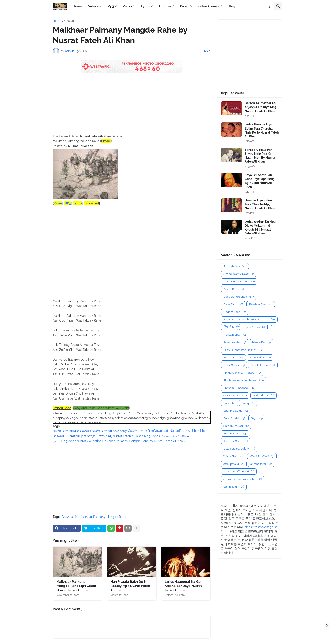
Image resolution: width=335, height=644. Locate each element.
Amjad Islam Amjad (239, 274)
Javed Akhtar (235, 342)
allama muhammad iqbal (243, 479)
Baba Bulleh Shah (239, 297)
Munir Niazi (233, 358)
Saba (229, 403)
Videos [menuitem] (93, 6)
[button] (269, 6)
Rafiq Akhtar (264, 395)
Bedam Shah (235, 312)
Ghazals (70, 21)
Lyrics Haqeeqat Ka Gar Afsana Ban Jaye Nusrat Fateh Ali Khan (183, 586)
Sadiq (248, 403)
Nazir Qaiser (234, 365)
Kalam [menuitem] (185, 6)
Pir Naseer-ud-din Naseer (244, 380)
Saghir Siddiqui (236, 411)
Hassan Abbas (253, 327)
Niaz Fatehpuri (263, 365)
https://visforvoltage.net (262, 527)
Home (57, 21)
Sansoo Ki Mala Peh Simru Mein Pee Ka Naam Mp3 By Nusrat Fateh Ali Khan (260, 156)
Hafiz (229, 327)
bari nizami (234, 487)
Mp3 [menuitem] (111, 6)
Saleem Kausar (236, 426)
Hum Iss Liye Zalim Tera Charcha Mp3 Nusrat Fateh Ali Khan (260, 204)
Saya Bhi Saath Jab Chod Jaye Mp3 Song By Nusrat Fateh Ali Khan (260, 181)
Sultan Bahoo (235, 433)
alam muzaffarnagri (239, 471)
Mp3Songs (68, 441)
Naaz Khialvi (260, 358)
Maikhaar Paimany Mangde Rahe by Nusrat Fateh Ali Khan (143, 441)
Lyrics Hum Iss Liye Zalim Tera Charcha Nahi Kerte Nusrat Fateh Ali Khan (262, 130)
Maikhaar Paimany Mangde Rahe (103, 517)
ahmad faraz (261, 464)
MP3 (68, 203)
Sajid (257, 418)
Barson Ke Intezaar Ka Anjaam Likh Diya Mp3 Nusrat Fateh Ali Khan (261, 107)
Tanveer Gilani (236, 441)
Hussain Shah (235, 335)
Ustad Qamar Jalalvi (239, 449)
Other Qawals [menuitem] (209, 6)
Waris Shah (233, 456)
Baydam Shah (261, 304)
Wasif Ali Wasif (262, 456)
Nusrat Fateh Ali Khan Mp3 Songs (136, 436)
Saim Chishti (234, 418)
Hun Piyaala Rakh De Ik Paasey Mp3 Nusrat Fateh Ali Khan (130, 586)
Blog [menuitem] (231, 6)
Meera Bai (261, 342)
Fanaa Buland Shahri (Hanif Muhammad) (249, 320)
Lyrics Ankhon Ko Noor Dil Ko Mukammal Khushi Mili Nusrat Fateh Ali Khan (261, 228)
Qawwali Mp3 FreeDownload (148, 431)
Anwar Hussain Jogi (239, 282)
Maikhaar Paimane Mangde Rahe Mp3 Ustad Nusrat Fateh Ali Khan (76, 586)
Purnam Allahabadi (239, 388)
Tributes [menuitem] (165, 6)
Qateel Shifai (235, 395)
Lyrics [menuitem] (145, 6)
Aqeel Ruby (234, 289)
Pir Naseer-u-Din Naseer (242, 373)
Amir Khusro (235, 266)
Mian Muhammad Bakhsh (243, 350)
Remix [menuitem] (127, 6)
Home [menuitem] (77, 6)
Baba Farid (233, 304)
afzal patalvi (234, 464)
